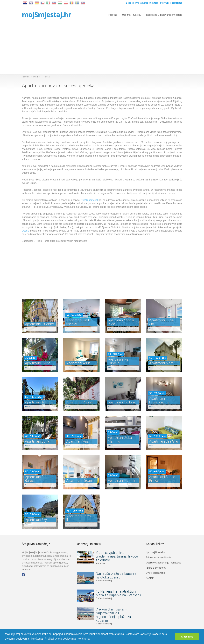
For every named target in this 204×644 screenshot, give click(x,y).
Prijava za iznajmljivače (159, 558)
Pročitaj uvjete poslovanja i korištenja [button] (67, 639)
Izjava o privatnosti (156, 568)
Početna (113, 15)
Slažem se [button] (187, 637)
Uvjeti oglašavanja (156, 573)
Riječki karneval (89, 200)
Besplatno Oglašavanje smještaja (142, 3)
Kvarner (37, 77)
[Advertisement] (102, 49)
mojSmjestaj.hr (47, 14)
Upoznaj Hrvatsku (132, 15)
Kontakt (150, 578)
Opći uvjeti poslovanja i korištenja (164, 563)
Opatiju (26, 231)
